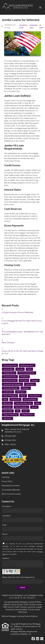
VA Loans (41, 26)
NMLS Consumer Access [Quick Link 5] (11, 494)
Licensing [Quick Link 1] (5, 477)
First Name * (7, 506)
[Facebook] (33, 639)
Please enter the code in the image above (18, 577)
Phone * (5, 534)
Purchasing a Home (23, 26)
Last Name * (7, 516)
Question (6, 558)
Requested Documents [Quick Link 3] (11, 486)
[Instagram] (42, 639)
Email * (5, 525)
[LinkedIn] (37, 639)
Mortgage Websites (18, 632)
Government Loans (33, 26)
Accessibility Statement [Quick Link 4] (11, 490)
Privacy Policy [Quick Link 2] (7, 481)
